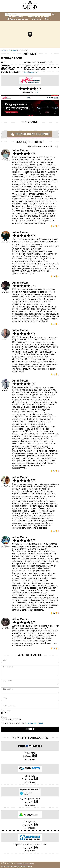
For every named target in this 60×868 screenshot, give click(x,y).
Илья (6, 291)
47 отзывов (30, 759)
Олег (6, 545)
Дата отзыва (43, 146)
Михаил (6, 485)
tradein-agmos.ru (31, 72)
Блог (47, 19)
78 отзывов (30, 851)
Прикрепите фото (7, 711)
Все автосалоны (16, 17)
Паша (6, 240)
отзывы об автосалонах (25, 863)
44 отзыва (30, 828)
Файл (7, 713)
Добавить (30, 729)
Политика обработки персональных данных (17, 866)
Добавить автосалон (18, 19)
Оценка (4, 717)
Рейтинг (53, 146)
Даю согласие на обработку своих (22, 723)
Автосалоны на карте (38, 17)
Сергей (6, 159)
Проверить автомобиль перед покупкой (30, 134)
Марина (6, 627)
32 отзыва (30, 805)
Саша (6, 338)
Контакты (37, 19)
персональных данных (35, 723)
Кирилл (6, 389)
